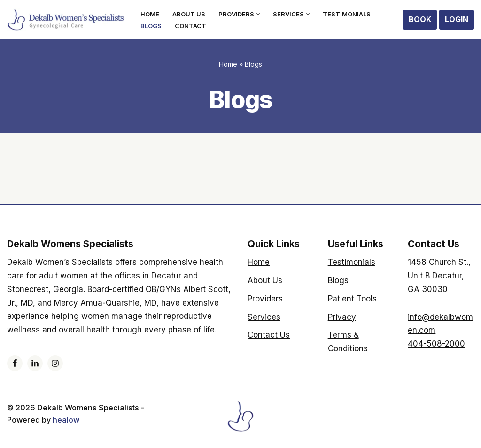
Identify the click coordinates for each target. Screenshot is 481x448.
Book (420, 19)
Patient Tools (352, 299)
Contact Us (269, 335)
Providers (265, 299)
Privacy (342, 317)
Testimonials (350, 14)
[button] (260, 14)
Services (264, 317)
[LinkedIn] (35, 363)
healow (71, 420)
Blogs (151, 25)
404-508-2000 (436, 344)
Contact (192, 25)
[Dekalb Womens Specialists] (66, 20)
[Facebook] (15, 363)
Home (150, 14)
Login (457, 19)
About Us (190, 14)
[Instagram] (55, 363)
